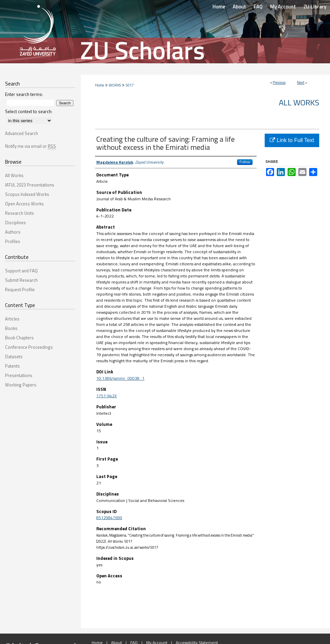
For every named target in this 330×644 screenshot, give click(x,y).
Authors (13, 232)
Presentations (19, 375)
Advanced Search (22, 133)
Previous (279, 82)
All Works (299, 102)
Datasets (14, 357)
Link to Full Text (292, 140)
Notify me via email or (30, 146)
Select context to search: (29, 111)
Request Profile (20, 290)
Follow (245, 162)
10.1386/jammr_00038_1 (120, 378)
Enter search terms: (24, 94)
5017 (130, 85)
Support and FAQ (21, 271)
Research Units (20, 213)
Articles (12, 319)
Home (100, 85)
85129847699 (109, 518)
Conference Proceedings (29, 347)
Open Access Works (24, 204)
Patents (12, 366)
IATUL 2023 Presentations (30, 185)
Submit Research (21, 280)
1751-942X (107, 396)
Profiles (13, 241)
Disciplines (15, 223)
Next (301, 82)
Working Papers (21, 385)
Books (11, 328)
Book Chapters (19, 338)
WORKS (115, 85)
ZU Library (315, 7)
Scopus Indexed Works (27, 194)
